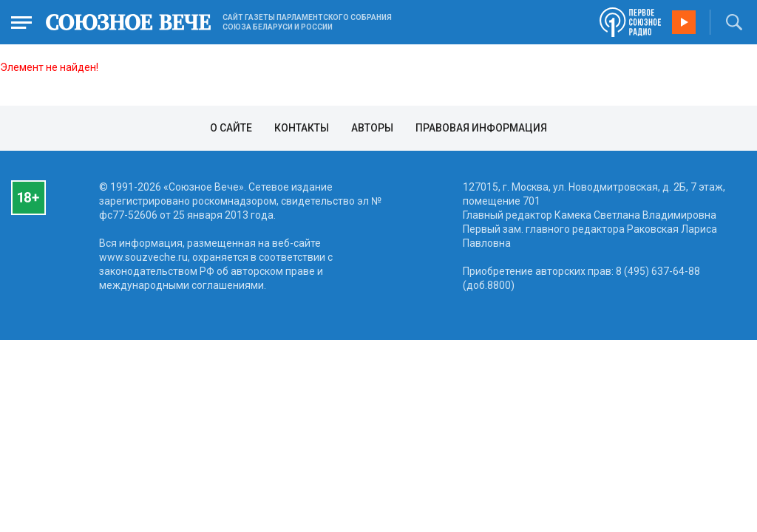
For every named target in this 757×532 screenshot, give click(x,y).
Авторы (372, 128)
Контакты (302, 128)
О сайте (231, 128)
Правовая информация (481, 128)
